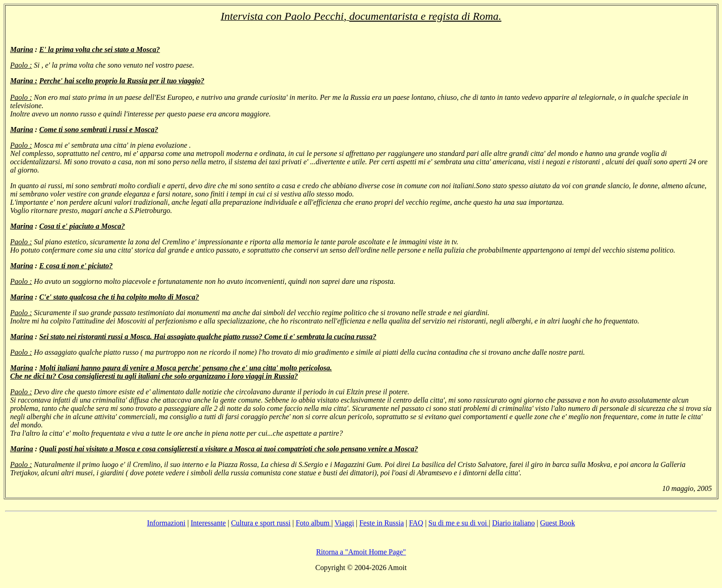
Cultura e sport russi (261, 523)
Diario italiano (514, 523)
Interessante (208, 523)
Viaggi (344, 523)
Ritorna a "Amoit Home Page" (361, 552)
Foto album (313, 523)
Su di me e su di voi (458, 523)
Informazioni (166, 523)
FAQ (416, 523)
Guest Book (558, 523)
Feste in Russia (381, 523)
